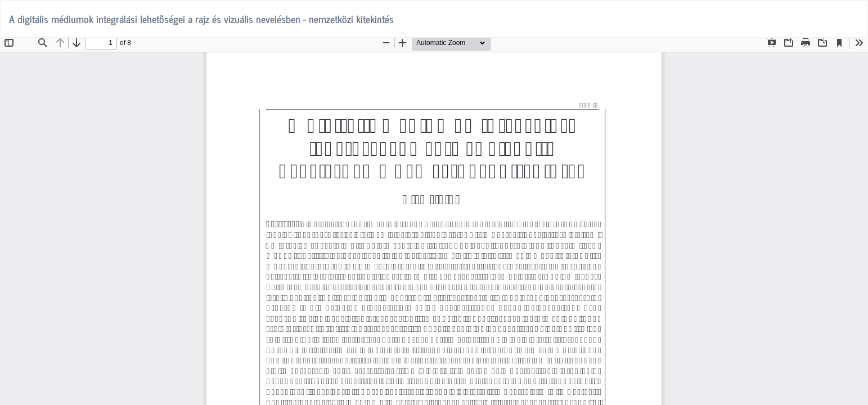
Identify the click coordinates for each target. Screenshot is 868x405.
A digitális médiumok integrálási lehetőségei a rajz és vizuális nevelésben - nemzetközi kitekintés (201, 19)
